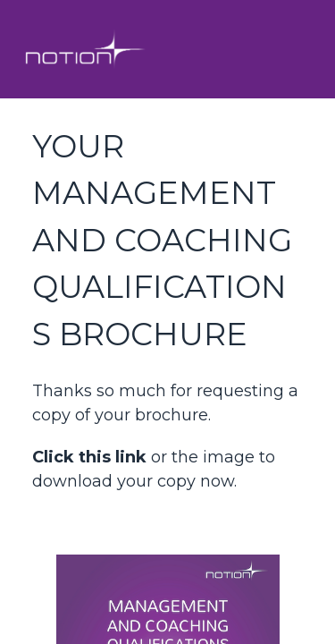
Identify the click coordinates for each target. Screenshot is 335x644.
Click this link (89, 457)
